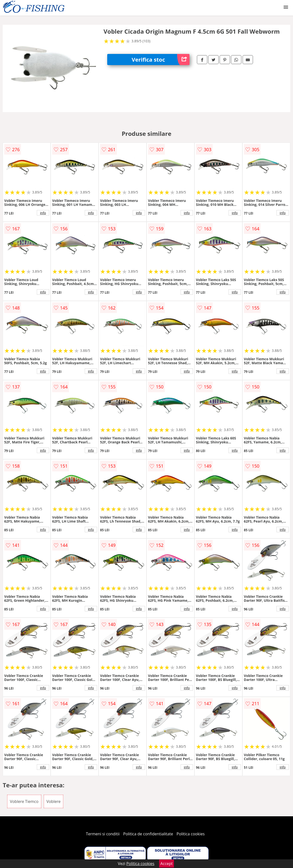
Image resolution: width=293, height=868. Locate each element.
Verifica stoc (161, 60)
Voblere (54, 801)
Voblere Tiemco (24, 801)
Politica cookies (191, 834)
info (43, 213)
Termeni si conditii (103, 834)
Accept (167, 864)
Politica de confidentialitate (148, 834)
